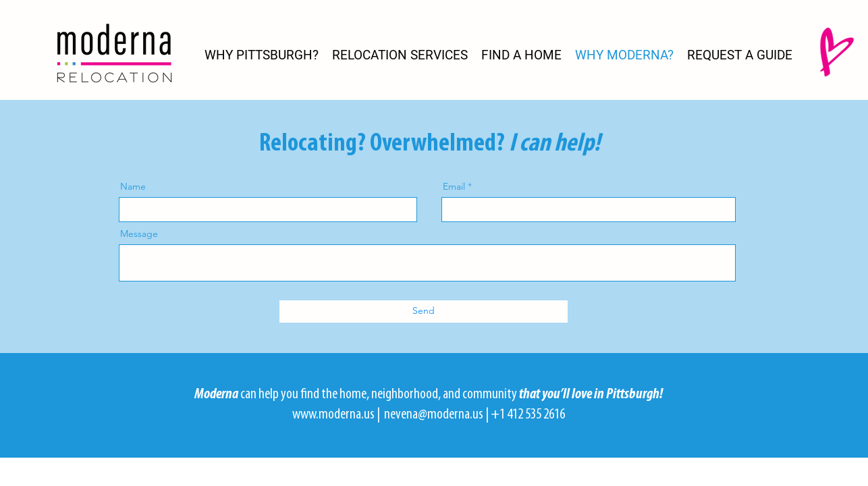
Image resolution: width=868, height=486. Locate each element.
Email (454, 186)
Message (139, 234)
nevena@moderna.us (434, 415)
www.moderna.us (333, 415)
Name (133, 186)
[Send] (424, 312)
